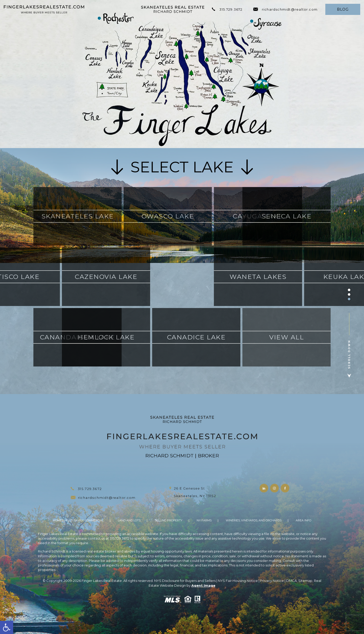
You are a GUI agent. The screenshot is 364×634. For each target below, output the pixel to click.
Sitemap (305, 581)
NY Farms (204, 521)
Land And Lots (129, 521)
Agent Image (203, 585)
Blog (343, 9)
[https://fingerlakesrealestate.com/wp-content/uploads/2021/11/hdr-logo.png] (44, 9)
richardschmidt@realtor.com (285, 9)
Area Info (303, 521)
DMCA (291, 581)
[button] (7, 627)
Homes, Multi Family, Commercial (78, 521)
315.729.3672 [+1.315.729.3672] (227, 9)
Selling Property (169, 521)
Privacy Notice (272, 581)
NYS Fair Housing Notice (238, 581)
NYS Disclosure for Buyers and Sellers (185, 581)
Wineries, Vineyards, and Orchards (254, 521)
